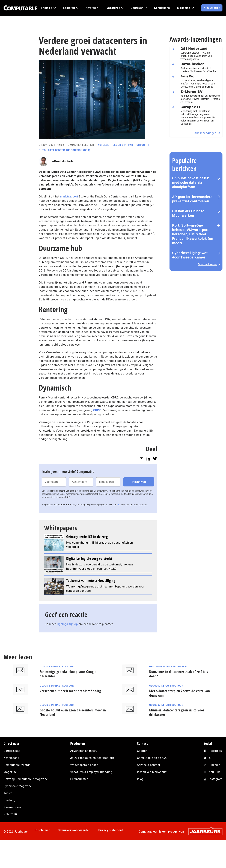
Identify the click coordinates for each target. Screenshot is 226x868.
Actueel (103, 145)
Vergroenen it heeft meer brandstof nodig (70, 691)
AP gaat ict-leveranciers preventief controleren (192, 199)
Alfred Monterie (63, 161)
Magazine (10, 772)
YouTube (215, 772)
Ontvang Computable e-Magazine (26, 779)
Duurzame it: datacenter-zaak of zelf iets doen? (179, 674)
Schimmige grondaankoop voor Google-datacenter (69, 674)
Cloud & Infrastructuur (130, 145)
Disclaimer (43, 830)
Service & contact (149, 765)
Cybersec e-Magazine (18, 786)
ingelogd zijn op (67, 624)
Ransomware (12, 807)
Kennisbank (11, 758)
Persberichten (79, 779)
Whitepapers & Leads (84, 765)
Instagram (216, 779)
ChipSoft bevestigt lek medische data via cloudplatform (191, 182)
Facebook (215, 751)
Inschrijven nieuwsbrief (152, 772)
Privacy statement (111, 830)
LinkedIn (215, 765)
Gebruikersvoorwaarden (74, 830)
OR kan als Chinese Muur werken (188, 213)
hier (119, 505)
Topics (8, 793)
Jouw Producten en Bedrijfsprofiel (93, 758)
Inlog (140, 779)
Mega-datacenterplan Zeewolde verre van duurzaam (179, 693)
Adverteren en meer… (84, 751)
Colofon (142, 751)
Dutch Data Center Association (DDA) (65, 150)
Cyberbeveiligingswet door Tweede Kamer (190, 255)
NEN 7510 (10, 814)
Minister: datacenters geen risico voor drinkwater (177, 712)
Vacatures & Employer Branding (91, 772)
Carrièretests (12, 751)
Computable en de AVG (152, 758)
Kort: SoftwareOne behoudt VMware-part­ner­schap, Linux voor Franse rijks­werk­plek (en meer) (193, 234)
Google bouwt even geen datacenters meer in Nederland (73, 712)
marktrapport (69, 197)
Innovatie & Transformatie (168, 666)
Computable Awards (17, 765)
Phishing (9, 800)
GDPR (97, 410)
